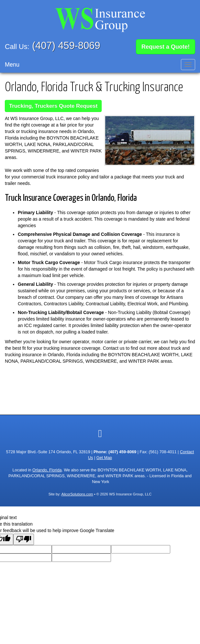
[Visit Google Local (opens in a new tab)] (100, 432)
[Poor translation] (24, 538)
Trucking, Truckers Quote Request (53, 105)
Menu (12, 63)
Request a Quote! (166, 46)
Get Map (104, 457)
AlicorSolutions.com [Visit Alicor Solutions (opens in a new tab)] (77, 493)
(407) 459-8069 (66, 46)
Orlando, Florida (47, 469)
